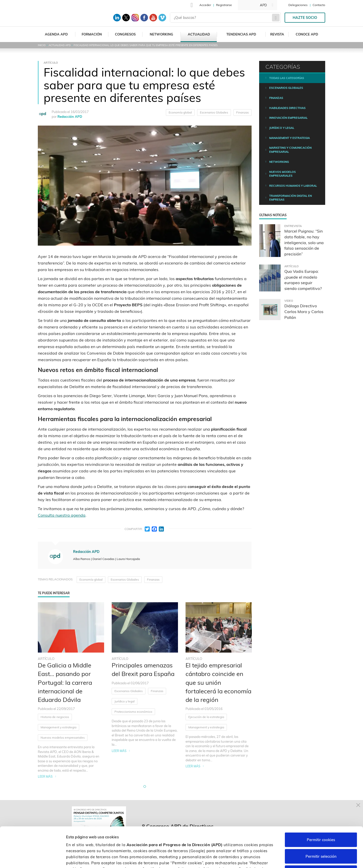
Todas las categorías (287, 78)
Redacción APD (70, 117)
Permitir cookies (321, 802)
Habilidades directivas (287, 108)
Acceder (205, 5)
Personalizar (268, 858)
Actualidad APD (60, 45)
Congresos (125, 34)
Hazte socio (305, 18)
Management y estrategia (58, 727)
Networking (161, 34)
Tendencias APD (241, 34)
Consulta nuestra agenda (62, 515)
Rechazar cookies (321, 835)
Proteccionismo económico (133, 712)
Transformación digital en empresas (291, 198)
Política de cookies (186, 837)
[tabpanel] (71, 691)
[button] (145, 786)
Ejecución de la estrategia (206, 717)
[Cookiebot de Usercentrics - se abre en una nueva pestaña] (33, 858)
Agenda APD (56, 34)
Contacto (319, 5)
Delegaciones (298, 5)
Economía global (180, 112)
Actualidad (199, 34)
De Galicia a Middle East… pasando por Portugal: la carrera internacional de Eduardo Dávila (65, 682)
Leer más (45, 777)
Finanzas (243, 112)
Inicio (42, 45)
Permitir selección (321, 819)
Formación (92, 34)
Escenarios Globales (214, 112)
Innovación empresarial (288, 118)
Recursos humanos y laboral (293, 186)
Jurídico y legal (125, 701)
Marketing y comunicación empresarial (290, 150)
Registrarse (224, 5)
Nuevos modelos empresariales (63, 738)
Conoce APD (307, 34)
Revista (277, 34)
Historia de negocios (55, 717)
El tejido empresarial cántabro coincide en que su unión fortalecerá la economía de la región (218, 682)
